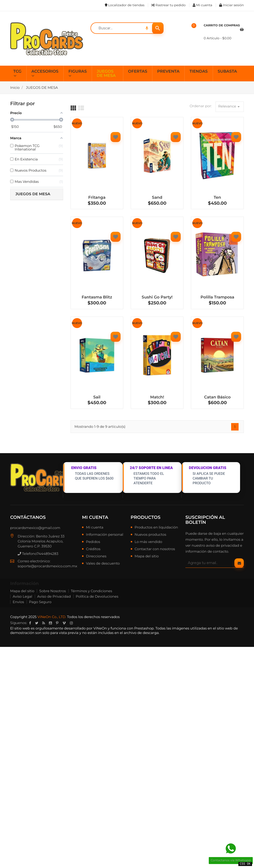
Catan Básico (217, 397)
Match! (157, 397)
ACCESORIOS (45, 72)
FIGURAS (78, 72)
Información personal (105, 535)
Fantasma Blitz (97, 297)
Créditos (93, 549)
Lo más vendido (148, 542)
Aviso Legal (22, 596)
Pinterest (57, 623)
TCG (18, 72)
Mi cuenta (95, 517)
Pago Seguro (40, 602)
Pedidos (93, 542)
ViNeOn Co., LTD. (52, 617)
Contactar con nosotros (155, 549)
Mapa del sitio (147, 556)
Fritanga (97, 198)
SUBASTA (227, 72)
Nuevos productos (150, 535)
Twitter (37, 623)
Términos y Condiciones (91, 591)
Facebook (30, 623)
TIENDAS (199, 72)
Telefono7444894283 (38, 554)
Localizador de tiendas (125, 5)
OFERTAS (138, 72)
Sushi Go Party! (157, 297)
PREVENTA (168, 72)
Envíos (18, 602)
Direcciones (96, 556)
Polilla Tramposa (217, 297)
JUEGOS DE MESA (106, 74)
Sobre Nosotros (53, 591)
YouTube (50, 623)
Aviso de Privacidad (54, 596)
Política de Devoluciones (97, 596)
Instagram (71, 623)
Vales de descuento (103, 564)
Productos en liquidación (156, 528)
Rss (44, 623)
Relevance (230, 107)
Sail (97, 397)
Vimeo (64, 623)
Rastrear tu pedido (168, 5)
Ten (217, 198)
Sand (157, 198)
